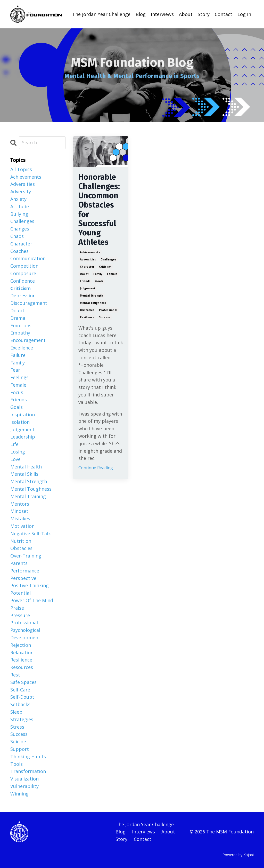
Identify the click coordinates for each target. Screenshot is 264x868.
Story (204, 14)
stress (17, 727)
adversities (88, 259)
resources (22, 667)
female (112, 274)
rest (15, 675)
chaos (17, 236)
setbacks (20, 704)
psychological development (25, 634)
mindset (19, 511)
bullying (19, 214)
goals (99, 281)
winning (19, 794)
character (87, 267)
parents (19, 563)
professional (108, 310)
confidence (23, 281)
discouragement (29, 303)
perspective (23, 578)
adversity (21, 192)
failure (18, 355)
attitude (20, 206)
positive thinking (30, 585)
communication (28, 258)
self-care (20, 690)
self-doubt (22, 697)
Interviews (162, 14)
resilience (87, 317)
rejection (21, 645)
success (105, 317)
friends (85, 281)
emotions (21, 325)
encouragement (28, 340)
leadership (23, 437)
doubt (84, 274)
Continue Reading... (97, 468)
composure (23, 273)
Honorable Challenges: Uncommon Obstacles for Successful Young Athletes (99, 210)
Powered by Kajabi (238, 855)
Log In (244, 14)
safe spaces (23, 682)
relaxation (22, 652)
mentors (20, 504)
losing (18, 452)
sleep (16, 712)
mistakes (20, 519)
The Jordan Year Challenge (101, 14)
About (186, 14)
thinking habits (28, 756)
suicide (18, 742)
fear (15, 370)
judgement (88, 288)
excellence (22, 348)
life (14, 444)
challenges (108, 259)
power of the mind (32, 600)
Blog (141, 14)
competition (24, 266)
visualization (24, 779)
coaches (19, 251)
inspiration (23, 415)
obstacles (87, 310)
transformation (28, 771)
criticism (105, 267)
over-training (26, 556)
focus (17, 392)
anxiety (18, 199)
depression (23, 296)
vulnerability (24, 786)
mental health (26, 467)
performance (25, 571)
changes (20, 229)
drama (18, 318)
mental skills (24, 474)
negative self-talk (31, 533)
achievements (90, 252)
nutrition (21, 541)
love (15, 459)
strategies (22, 719)
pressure (20, 615)
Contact (224, 14)
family (98, 274)
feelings (19, 377)
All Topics (21, 169)
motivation (22, 526)
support (20, 749)
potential (20, 593)
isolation (20, 422)
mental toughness (93, 303)
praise (17, 608)
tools (16, 764)
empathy (20, 333)
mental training (28, 496)
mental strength (92, 296)
